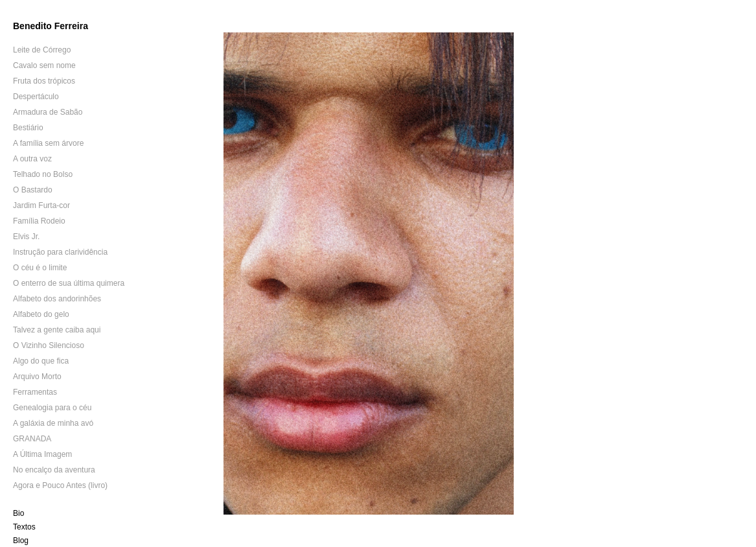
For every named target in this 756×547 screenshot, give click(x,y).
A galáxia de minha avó (53, 423)
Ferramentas (35, 392)
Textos (24, 527)
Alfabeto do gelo (41, 314)
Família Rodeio (39, 221)
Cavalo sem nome (44, 65)
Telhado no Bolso (43, 174)
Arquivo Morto (37, 377)
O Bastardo (33, 190)
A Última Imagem (42, 454)
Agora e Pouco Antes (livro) (60, 485)
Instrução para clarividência (60, 252)
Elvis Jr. (26, 237)
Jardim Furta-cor (41, 205)
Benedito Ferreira (51, 26)
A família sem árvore (48, 143)
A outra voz (32, 159)
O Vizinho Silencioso (49, 345)
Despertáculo (36, 97)
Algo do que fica (41, 361)
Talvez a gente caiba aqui (57, 330)
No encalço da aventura (54, 470)
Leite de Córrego (42, 50)
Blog (21, 541)
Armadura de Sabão (48, 112)
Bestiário (28, 128)
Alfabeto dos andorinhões (57, 299)
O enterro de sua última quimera (69, 283)
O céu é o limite (40, 268)
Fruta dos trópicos (44, 81)
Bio (18, 513)
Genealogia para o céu (52, 408)
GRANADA (32, 439)
